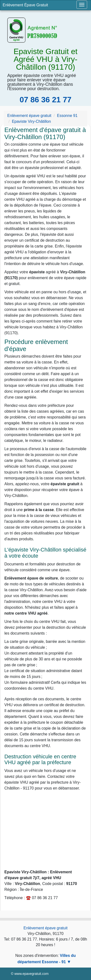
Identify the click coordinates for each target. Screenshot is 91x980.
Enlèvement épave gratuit (45, 928)
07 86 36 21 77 (46, 100)
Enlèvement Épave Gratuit (25, 5)
